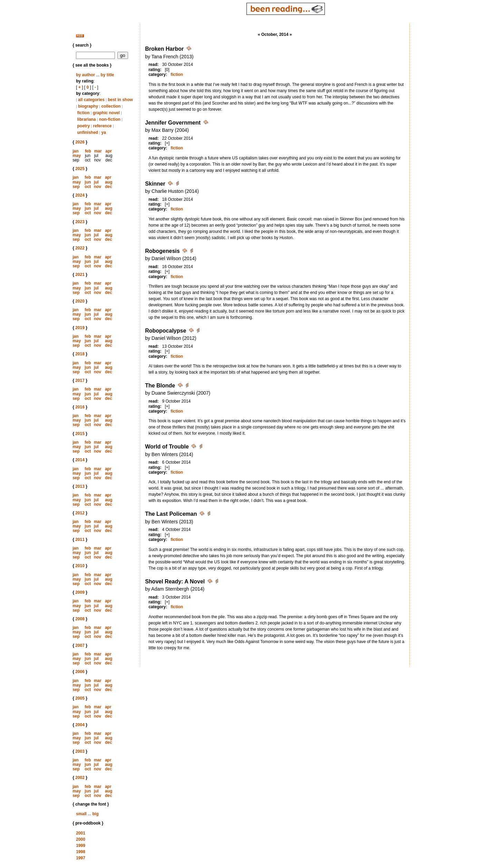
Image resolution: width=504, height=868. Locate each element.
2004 (80, 725)
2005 (80, 698)
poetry (84, 126)
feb (88, 151)
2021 (80, 275)
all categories (91, 100)
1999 (81, 846)
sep (76, 187)
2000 (81, 839)
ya (103, 132)
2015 (80, 434)
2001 (81, 833)
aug (109, 182)
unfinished (88, 132)
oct (88, 187)
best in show (120, 100)
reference (102, 126)
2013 (80, 486)
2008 (80, 619)
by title (108, 75)
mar (98, 151)
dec (109, 187)
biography (88, 106)
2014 (80, 460)
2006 (80, 672)
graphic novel (106, 113)
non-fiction (110, 119)
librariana (87, 119)
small (81, 814)
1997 (81, 858)
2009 (80, 592)
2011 (80, 540)
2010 (80, 566)
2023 (80, 222)
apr (109, 151)
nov (98, 187)
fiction (84, 113)
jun (88, 182)
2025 (80, 169)
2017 (80, 381)
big (96, 814)
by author (85, 75)
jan (75, 151)
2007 (80, 645)
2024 (80, 195)
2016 (80, 407)
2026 (80, 142)
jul (96, 182)
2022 (80, 248)
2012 (80, 513)
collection (111, 106)
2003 (80, 751)
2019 (80, 328)
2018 (80, 354)
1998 (81, 852)
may (77, 156)
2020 (80, 301)
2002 (80, 778)
